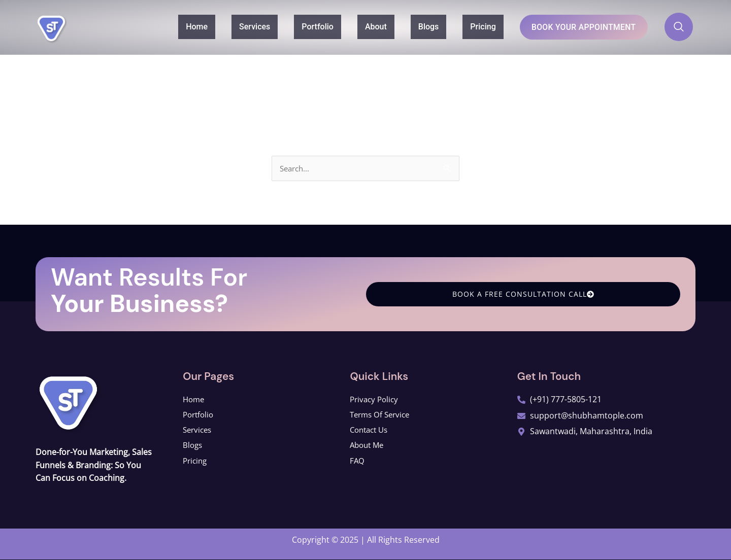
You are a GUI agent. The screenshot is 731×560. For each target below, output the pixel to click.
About (356, 26)
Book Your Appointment (574, 27)
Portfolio (298, 26)
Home (177, 26)
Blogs (409, 26)
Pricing (463, 26)
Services (235, 26)
